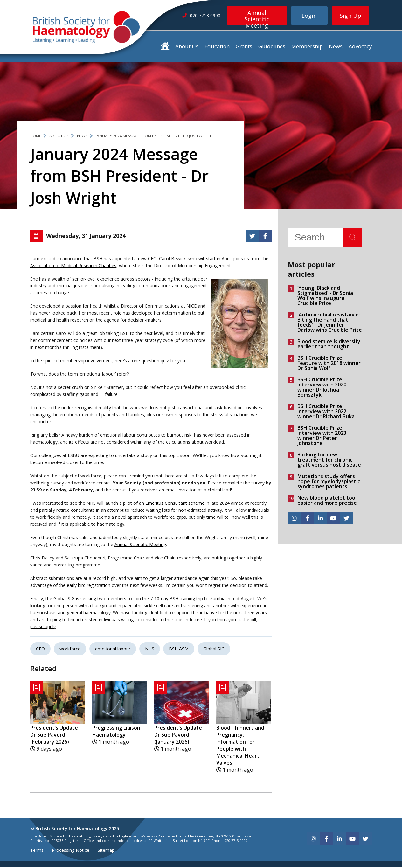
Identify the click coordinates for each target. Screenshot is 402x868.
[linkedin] (320, 519)
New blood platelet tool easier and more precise (327, 502)
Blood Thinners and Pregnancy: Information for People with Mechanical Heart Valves (240, 746)
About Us (187, 47)
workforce (70, 650)
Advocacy (360, 47)
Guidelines (272, 47)
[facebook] (307, 519)
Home (36, 137)
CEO (40, 650)
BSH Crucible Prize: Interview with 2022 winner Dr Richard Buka (326, 413)
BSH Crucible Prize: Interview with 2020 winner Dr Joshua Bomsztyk (322, 388)
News (336, 47)
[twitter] (346, 519)
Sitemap (106, 851)
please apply (43, 627)
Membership (307, 47)
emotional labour (113, 650)
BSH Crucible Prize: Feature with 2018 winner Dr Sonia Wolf (329, 364)
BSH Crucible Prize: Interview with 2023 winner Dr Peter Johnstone (322, 437)
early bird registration (89, 586)
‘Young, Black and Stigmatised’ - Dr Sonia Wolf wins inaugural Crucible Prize (325, 297)
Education (217, 47)
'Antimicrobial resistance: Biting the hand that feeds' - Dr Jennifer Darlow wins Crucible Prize (330, 323)
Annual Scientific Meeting (257, 17)
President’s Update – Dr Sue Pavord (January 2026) (180, 736)
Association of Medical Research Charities (73, 266)
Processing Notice (71, 851)
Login (309, 16)
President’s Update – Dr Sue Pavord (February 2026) (56, 736)
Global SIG (214, 650)
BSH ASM (179, 650)
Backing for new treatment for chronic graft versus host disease (329, 461)
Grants (244, 47)
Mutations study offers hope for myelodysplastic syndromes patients (329, 483)
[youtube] (333, 519)
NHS (150, 650)
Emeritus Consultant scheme (175, 504)
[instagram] (294, 519)
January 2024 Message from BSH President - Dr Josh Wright (154, 137)
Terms (37, 851)
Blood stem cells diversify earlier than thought (329, 345)
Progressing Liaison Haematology (116, 732)
